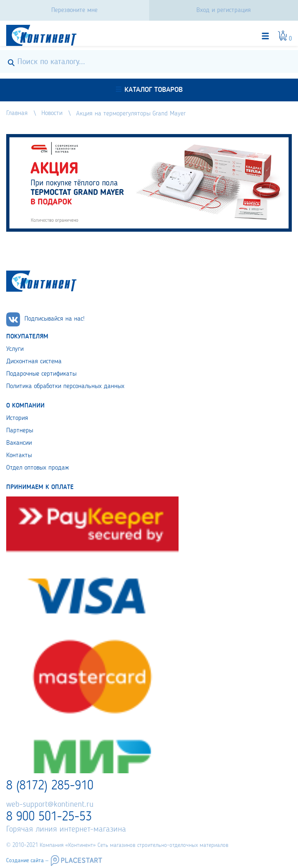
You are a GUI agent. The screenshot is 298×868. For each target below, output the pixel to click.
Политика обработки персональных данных (65, 386)
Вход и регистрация (224, 10)
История (17, 418)
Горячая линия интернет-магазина (66, 830)
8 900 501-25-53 (49, 817)
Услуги (15, 349)
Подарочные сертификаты (41, 374)
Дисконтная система (34, 362)
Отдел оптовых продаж (38, 468)
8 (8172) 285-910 (50, 786)
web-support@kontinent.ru (50, 805)
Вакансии (19, 443)
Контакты (19, 456)
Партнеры (20, 431)
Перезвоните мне (74, 10)
